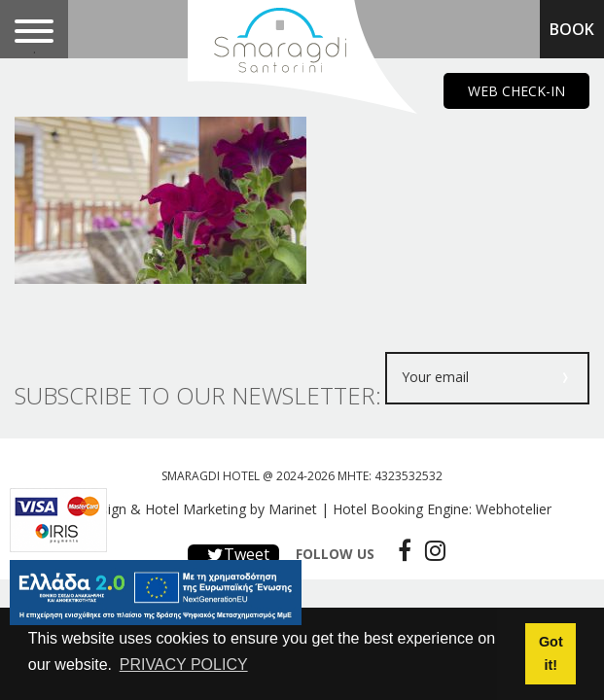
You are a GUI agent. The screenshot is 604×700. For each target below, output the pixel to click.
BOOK (572, 29)
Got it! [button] (551, 653)
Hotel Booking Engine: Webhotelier (442, 509)
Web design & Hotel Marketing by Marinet (185, 509)
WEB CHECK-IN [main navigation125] (516, 91)
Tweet (233, 554)
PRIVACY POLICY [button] (184, 665)
